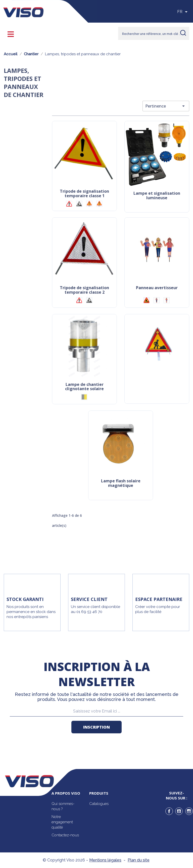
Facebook (169, 811)
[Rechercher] (154, 33)
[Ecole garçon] (157, 300)
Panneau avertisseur (157, 288)
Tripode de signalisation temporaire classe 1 (84, 194)
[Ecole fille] (167, 300)
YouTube (179, 811)
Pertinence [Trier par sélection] (166, 106)
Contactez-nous (65, 835)
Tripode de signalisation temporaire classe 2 (84, 290)
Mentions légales (105, 860)
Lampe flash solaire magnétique (121, 483)
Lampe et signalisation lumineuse (157, 196)
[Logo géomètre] (99, 204)
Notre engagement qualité (62, 822)
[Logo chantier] (79, 204)
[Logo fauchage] (89, 204)
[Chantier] (147, 300)
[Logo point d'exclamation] (69, 204)
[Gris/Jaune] (84, 397)
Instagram (189, 811)
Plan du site (139, 860)
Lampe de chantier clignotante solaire (84, 387)
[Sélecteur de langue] (183, 12)
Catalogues (99, 804)
